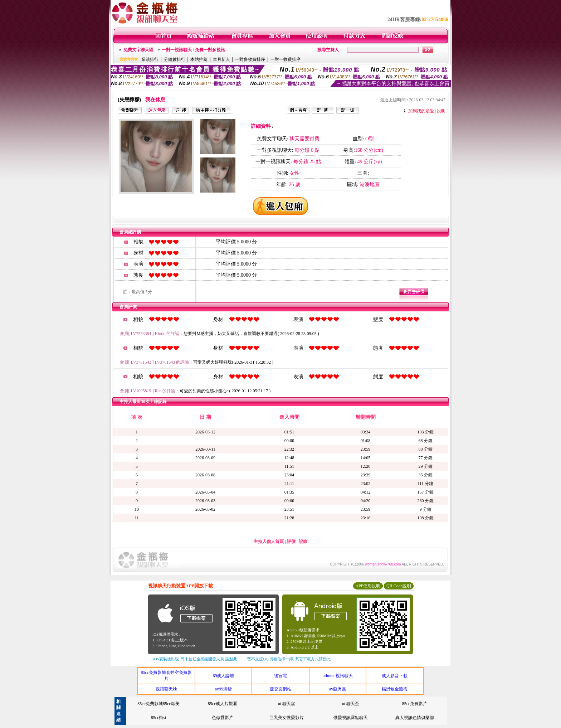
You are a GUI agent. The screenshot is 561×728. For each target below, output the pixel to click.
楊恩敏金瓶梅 (395, 689)
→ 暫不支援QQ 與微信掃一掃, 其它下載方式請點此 (286, 659)
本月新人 (221, 59)
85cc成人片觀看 (223, 704)
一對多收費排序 (250, 59)
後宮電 (280, 676)
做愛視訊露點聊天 (351, 718)
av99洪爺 (223, 689)
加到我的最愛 (421, 111)
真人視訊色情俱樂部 (415, 718)
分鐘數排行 (175, 59)
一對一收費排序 (286, 59)
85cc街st (159, 718)
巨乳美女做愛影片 (287, 718)
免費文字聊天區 (138, 50)
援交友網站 (280, 689)
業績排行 (150, 59)
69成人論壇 (223, 676)
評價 (291, 542)
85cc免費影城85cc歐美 (158, 704)
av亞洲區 (338, 689)
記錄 (303, 542)
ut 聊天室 (287, 704)
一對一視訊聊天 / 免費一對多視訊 (193, 50)
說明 (441, 111)
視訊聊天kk (166, 689)
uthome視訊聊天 (338, 676)
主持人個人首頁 (269, 542)
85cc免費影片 (415, 704)
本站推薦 (199, 59)
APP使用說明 (368, 586)
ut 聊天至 (351, 704)
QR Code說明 (399, 586)
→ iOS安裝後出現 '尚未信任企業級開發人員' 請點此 (193, 659)
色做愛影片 (223, 718)
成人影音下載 (395, 676)
